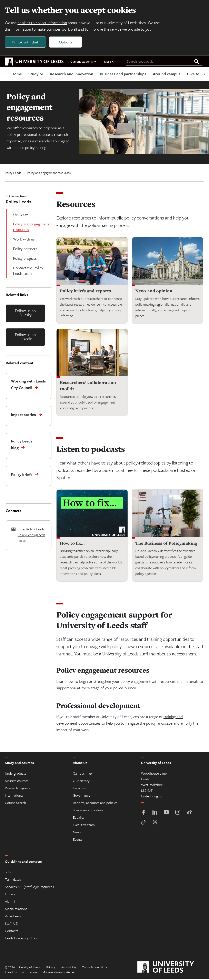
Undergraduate (16, 774)
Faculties (79, 789)
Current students (83, 62)
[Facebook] (143, 813)
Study (36, 74)
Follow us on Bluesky (25, 313)
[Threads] (155, 823)
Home (17, 74)
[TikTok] (143, 823)
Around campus (167, 74)
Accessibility (69, 968)
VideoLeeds (13, 917)
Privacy (51, 968)
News (77, 833)
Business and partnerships (123, 74)
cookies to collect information (42, 23)
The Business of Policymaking (166, 544)
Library (10, 895)
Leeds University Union (22, 939)
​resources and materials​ (179, 682)
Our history (81, 781)
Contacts (12, 931)
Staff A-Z (11, 924)
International (14, 796)
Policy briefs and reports (85, 291)
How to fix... (72, 544)
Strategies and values (88, 811)
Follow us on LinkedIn (25, 337)
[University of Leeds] (171, 968)
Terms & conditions (95, 968)
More (110, 62)
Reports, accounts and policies (95, 803)
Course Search (15, 803)
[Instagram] (178, 813)
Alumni (10, 902)
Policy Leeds (13, 173)
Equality (79, 818)
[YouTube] (166, 813)
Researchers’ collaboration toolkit (88, 386)
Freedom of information (21, 973)
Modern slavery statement (59, 973)
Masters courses (17, 781)
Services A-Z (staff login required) (30, 887)
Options (66, 42)
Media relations (16, 909)
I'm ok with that (26, 42)
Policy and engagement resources (49, 173)
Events (78, 840)
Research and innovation (72, 74)
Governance (82, 796)
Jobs (8, 873)
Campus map (82, 774)
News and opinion (154, 291)
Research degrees (17, 789)
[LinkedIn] (155, 813)
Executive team (84, 825)
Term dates (13, 880)
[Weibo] (189, 813)
